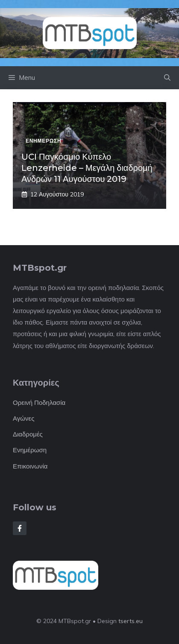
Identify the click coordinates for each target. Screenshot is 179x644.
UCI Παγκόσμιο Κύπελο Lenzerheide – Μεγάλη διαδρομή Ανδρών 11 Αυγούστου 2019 (87, 168)
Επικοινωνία (30, 466)
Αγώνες (23, 418)
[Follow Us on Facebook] (20, 528)
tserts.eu (131, 621)
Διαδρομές (28, 434)
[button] (167, 78)
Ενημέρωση (30, 450)
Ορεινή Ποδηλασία (39, 402)
